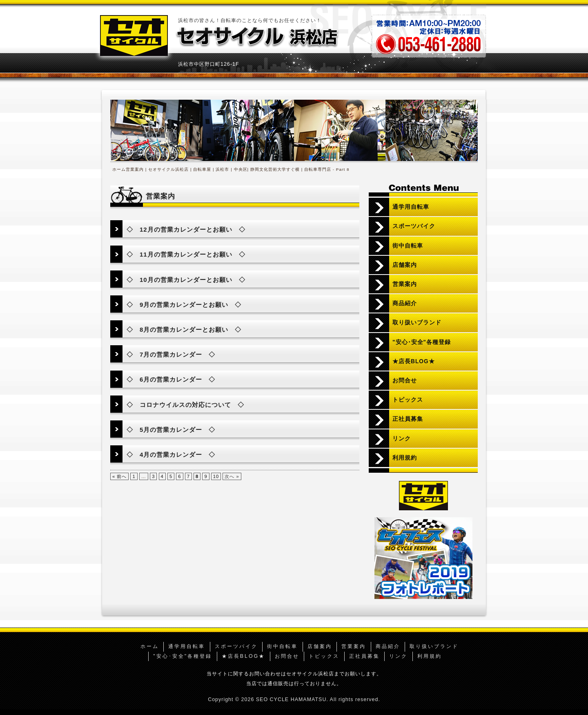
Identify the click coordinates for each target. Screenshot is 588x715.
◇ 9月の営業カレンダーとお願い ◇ (184, 305)
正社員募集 (408, 419)
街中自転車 (408, 246)
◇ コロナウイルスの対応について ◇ (185, 405)
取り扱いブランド (417, 323)
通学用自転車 (411, 207)
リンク (402, 439)
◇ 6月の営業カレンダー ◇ (171, 379)
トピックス (408, 400)
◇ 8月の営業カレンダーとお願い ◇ (184, 330)
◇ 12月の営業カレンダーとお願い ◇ (186, 229)
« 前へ (119, 476)
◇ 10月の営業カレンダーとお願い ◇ (186, 280)
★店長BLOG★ (414, 361)
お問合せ (405, 381)
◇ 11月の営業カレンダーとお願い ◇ (186, 254)
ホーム (119, 169)
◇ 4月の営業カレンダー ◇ (171, 455)
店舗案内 (405, 265)
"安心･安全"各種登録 (422, 342)
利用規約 (405, 458)
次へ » (232, 476)
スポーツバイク (414, 226)
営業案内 (405, 284)
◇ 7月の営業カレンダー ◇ (171, 354)
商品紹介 (405, 303)
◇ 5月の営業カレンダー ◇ (171, 430)
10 (216, 476)
